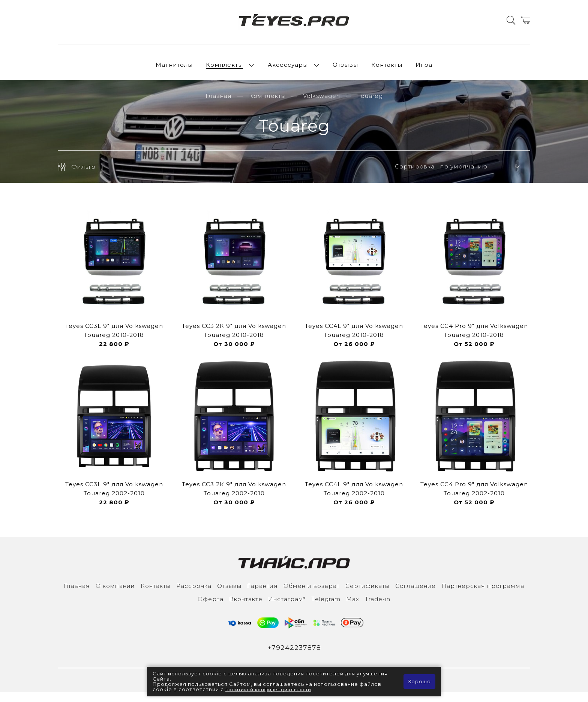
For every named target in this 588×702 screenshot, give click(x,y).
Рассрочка (194, 595)
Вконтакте (246, 608)
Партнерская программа (483, 595)
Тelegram (326, 608)
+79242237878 (294, 657)
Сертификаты (367, 595)
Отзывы (345, 69)
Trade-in (378, 608)
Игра (424, 69)
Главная (219, 104)
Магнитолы (174, 69)
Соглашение (415, 595)
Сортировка (415, 175)
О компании (115, 595)
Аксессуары (288, 69)
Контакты (387, 69)
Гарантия (262, 595)
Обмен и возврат (312, 595)
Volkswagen (322, 104)
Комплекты (224, 69)
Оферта (211, 608)
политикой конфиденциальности (272, 690)
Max (353, 608)
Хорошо (419, 682)
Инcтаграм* (287, 608)
